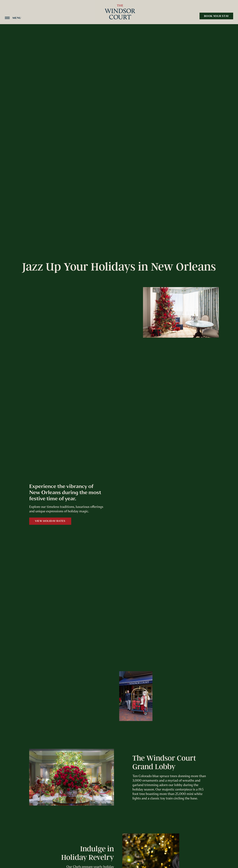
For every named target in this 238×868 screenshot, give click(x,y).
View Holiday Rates (50, 521)
